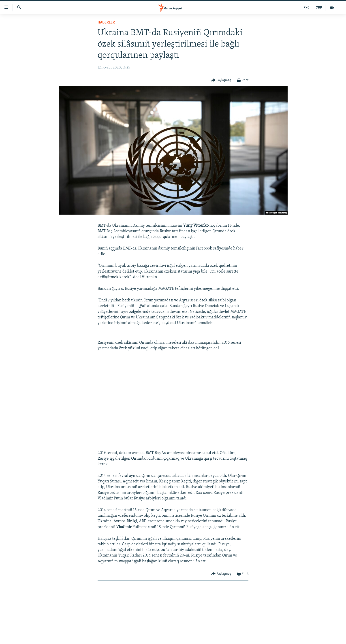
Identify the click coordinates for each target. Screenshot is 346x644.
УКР (319, 8)
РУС (306, 8)
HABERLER (106, 22)
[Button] (221, 80)
